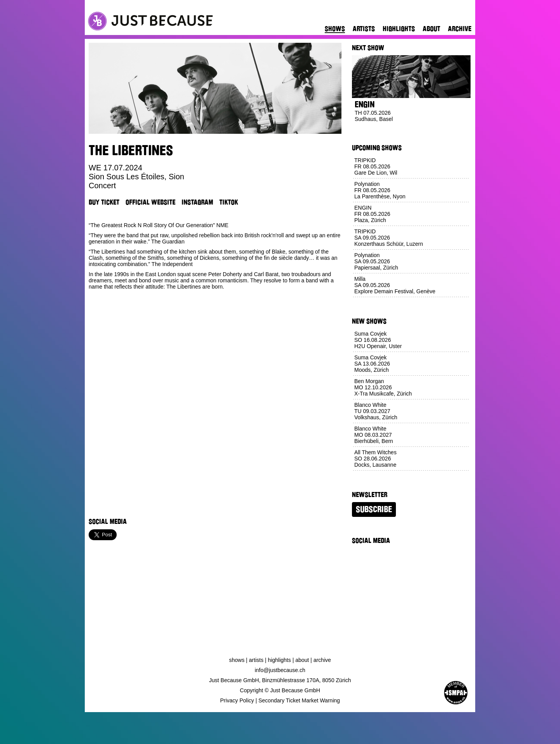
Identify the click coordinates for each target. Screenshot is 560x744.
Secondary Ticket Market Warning (299, 700)
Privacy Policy (237, 700)
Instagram (197, 202)
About (431, 29)
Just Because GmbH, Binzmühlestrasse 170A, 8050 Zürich (280, 680)
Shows (335, 29)
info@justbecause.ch (280, 670)
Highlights (399, 29)
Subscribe (374, 509)
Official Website (150, 202)
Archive (460, 29)
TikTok (229, 202)
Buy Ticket (104, 202)
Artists (364, 29)
